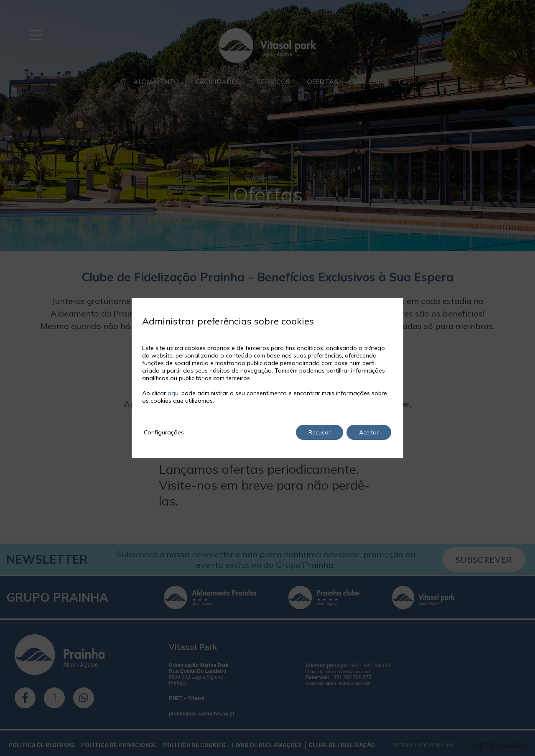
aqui (174, 393)
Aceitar (369, 432)
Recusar (320, 432)
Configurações (164, 432)
